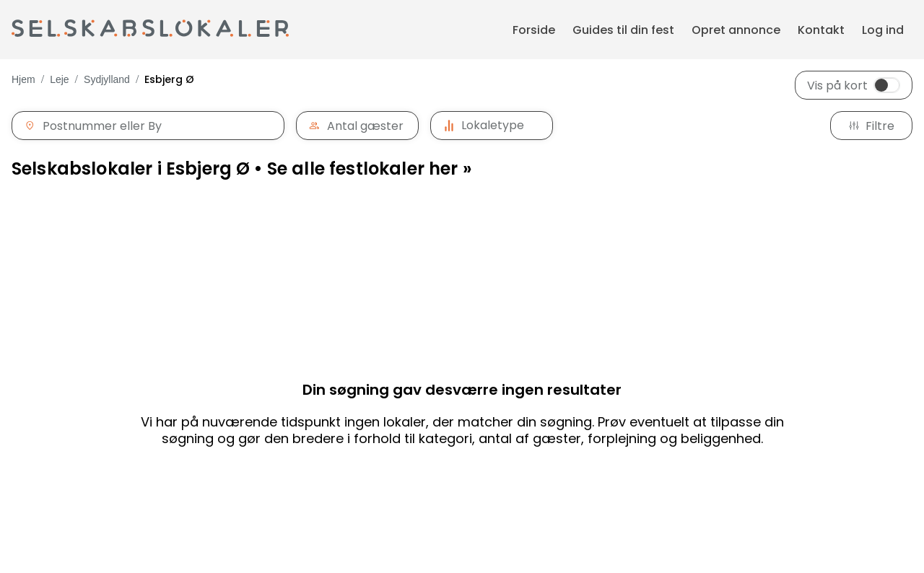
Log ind (883, 30)
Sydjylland (107, 79)
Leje (59, 79)
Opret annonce (736, 30)
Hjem (23, 79)
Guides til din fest (623, 30)
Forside (534, 30)
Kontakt (821, 30)
